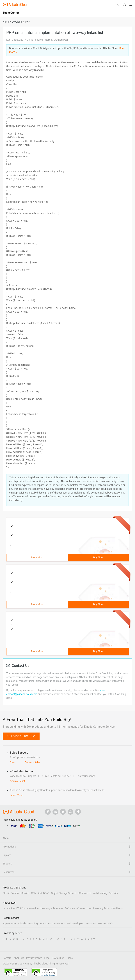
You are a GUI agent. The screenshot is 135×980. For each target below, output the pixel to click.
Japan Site (9, 908)
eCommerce (84, 893)
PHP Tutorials (105, 923)
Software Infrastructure (78, 908)
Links (70, 958)
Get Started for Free (21, 736)
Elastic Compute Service (16, 893)
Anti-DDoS (44, 893)
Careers (7, 958)
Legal (47, 958)
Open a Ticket (17, 781)
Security (113, 893)
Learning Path (101, 908)
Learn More (37, 558)
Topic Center (10, 923)
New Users (117, 908)
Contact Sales (33, 762)
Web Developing (75, 923)
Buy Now (98, 558)
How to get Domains (52, 908)
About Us (19, 958)
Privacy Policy (34, 958)
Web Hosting (100, 893)
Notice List (58, 958)
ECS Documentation (28, 908)
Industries (45, 923)
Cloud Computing (28, 923)
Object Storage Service (64, 893)
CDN (34, 893)
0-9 (93, 939)
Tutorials (91, 923)
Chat (13, 762)
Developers (59, 923)
